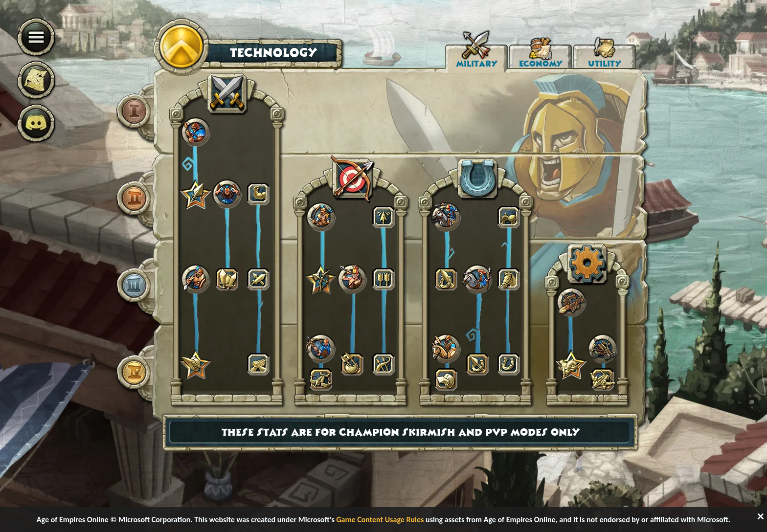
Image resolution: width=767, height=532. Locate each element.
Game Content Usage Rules (380, 520)
